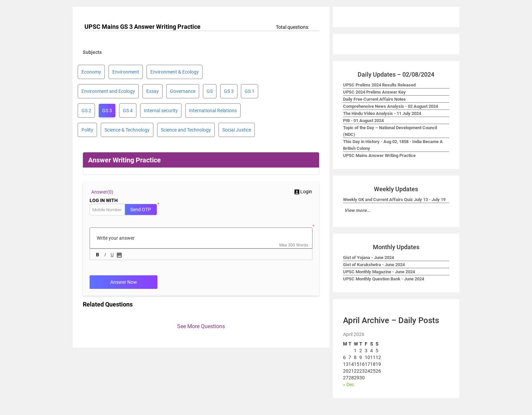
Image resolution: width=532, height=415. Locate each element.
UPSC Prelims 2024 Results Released (379, 85)
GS (210, 91)
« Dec (349, 384)
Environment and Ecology (108, 91)
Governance (183, 91)
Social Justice (237, 130)
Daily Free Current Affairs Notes (374, 99)
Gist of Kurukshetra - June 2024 (374, 265)
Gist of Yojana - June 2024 (368, 258)
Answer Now (124, 282)
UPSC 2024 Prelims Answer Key (374, 92)
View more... (357, 210)
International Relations (213, 111)
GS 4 (128, 111)
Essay (153, 91)
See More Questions (201, 326)
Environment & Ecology (175, 72)
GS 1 (250, 91)
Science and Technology (186, 130)
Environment (126, 72)
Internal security (161, 111)
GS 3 (229, 91)
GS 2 (86, 111)
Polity (87, 130)
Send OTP (141, 210)
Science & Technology (127, 130)
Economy (91, 72)
